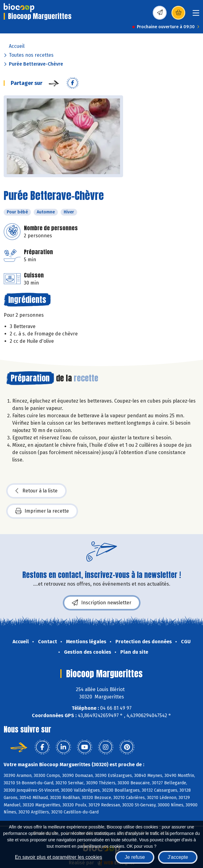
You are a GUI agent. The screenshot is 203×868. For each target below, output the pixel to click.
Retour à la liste (36, 491)
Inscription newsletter (102, 603)
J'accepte (178, 857)
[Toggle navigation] (196, 15)
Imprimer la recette (42, 511)
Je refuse (135, 857)
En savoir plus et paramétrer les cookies (59, 857)
